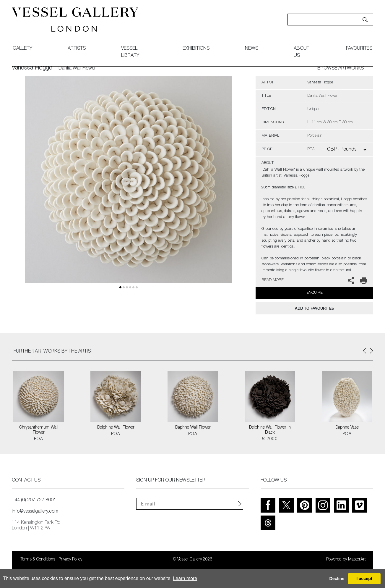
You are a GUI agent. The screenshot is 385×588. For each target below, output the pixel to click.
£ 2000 (270, 439)
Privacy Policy (70, 560)
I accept (364, 579)
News (252, 49)
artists (77, 49)
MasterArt (357, 560)
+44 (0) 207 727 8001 (34, 500)
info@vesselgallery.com (35, 512)
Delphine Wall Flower (116, 428)
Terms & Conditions (38, 560)
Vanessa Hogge (32, 68)
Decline (337, 579)
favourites (359, 49)
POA (39, 439)
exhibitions (196, 49)
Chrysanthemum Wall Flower (39, 430)
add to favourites (314, 308)
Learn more (185, 578)
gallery (22, 49)
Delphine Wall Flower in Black (270, 430)
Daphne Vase (347, 428)
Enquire (315, 293)
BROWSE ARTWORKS (341, 69)
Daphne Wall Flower (193, 428)
